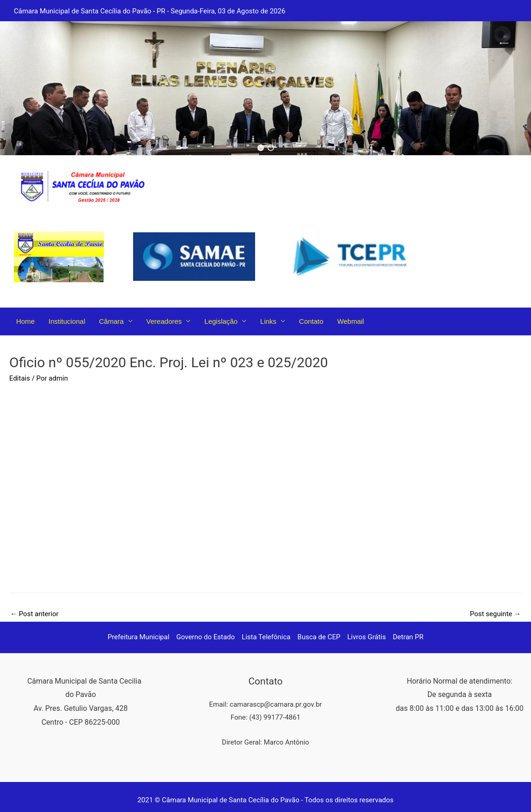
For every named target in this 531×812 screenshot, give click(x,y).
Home (25, 321)
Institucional (67, 321)
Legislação (221, 321)
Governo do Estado (206, 637)
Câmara (111, 321)
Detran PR (408, 637)
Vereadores (164, 321)
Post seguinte (495, 614)
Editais (20, 378)
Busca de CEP (319, 637)
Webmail (351, 321)
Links (268, 321)
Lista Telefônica (266, 637)
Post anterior (34, 614)
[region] (265, 88)
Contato (311, 321)
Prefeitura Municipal (139, 637)
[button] (261, 148)
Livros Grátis (367, 637)
